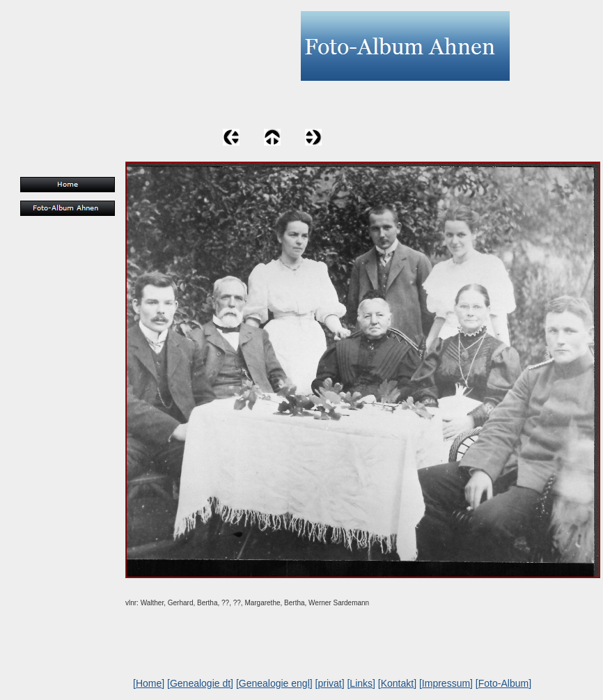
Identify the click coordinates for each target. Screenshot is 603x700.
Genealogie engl (274, 683)
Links (361, 683)
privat (329, 683)
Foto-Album (503, 683)
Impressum (446, 683)
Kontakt (397, 683)
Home (149, 683)
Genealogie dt (200, 683)
